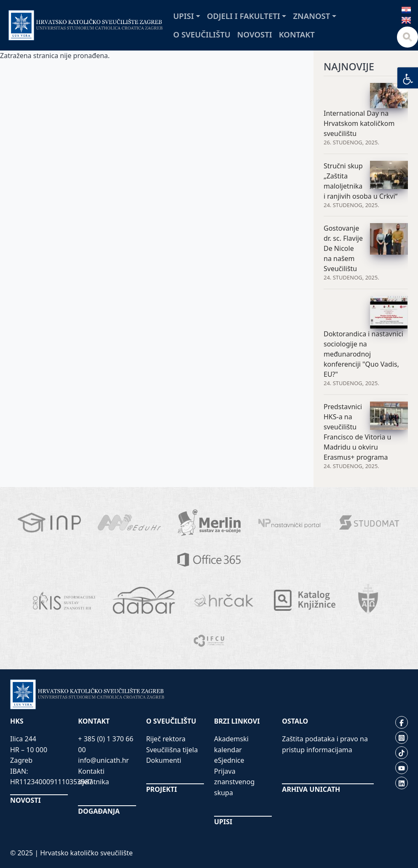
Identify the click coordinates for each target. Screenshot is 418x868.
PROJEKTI (162, 789)
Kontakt (297, 34)
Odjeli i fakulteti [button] (244, 16)
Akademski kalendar (231, 744)
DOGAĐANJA (99, 811)
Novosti (255, 34)
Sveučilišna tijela (172, 750)
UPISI (223, 822)
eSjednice (229, 760)
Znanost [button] (311, 16)
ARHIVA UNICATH (311, 789)
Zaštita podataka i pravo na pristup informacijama (325, 744)
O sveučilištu (202, 34)
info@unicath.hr (103, 760)
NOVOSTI (25, 800)
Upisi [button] (184, 16)
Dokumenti (164, 760)
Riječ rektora (166, 739)
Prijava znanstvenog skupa (234, 782)
